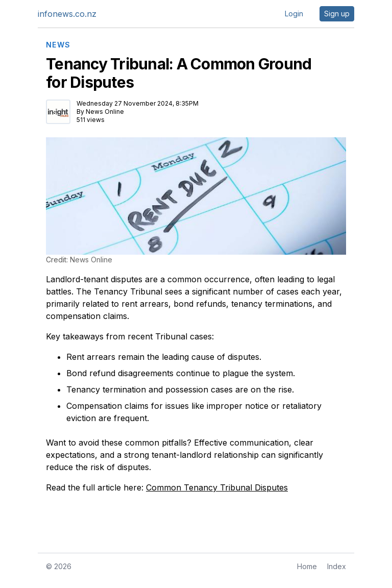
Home (307, 566)
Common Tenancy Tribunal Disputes (217, 487)
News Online (105, 112)
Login (294, 14)
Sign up (337, 14)
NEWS (58, 45)
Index (337, 566)
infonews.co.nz (67, 14)
